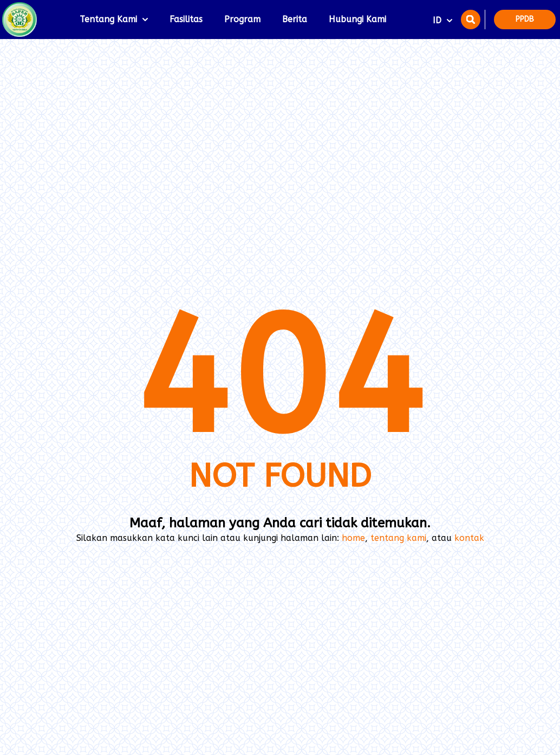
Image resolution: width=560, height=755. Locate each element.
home (353, 538)
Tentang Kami (114, 19)
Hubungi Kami (357, 19)
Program (242, 19)
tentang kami (398, 538)
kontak (469, 538)
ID (442, 20)
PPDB (525, 19)
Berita (295, 19)
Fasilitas (186, 19)
